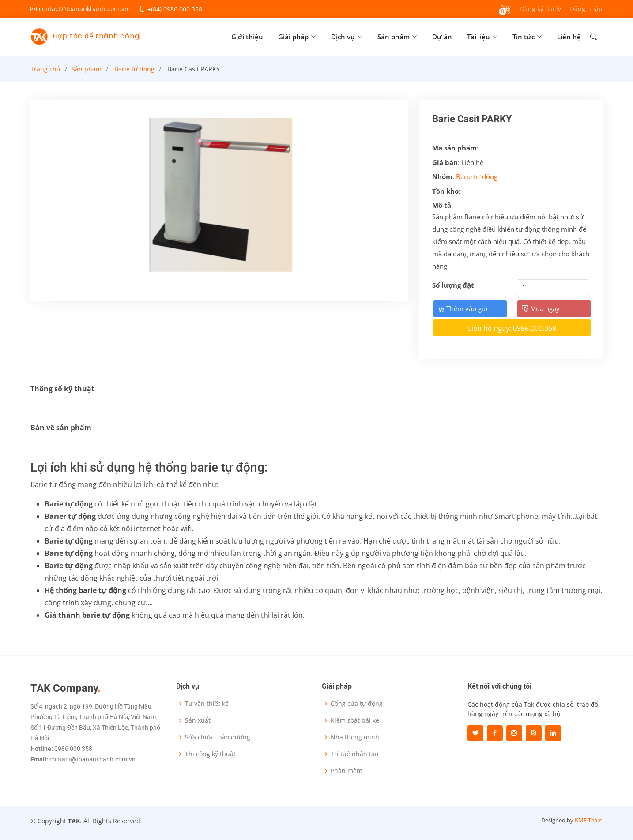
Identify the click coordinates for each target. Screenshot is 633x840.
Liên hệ (569, 37)
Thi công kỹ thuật (210, 754)
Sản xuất (198, 720)
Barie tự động (134, 69)
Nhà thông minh (355, 737)
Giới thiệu (247, 37)
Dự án (442, 37)
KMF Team (589, 820)
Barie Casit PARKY (194, 69)
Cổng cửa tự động (357, 704)
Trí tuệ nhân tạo (354, 754)
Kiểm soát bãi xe (355, 720)
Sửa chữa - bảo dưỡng (218, 737)
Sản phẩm (87, 69)
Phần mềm (347, 771)
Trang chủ (45, 69)
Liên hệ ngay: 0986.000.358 (512, 328)
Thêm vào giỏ (463, 308)
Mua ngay (541, 308)
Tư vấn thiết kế (207, 704)
